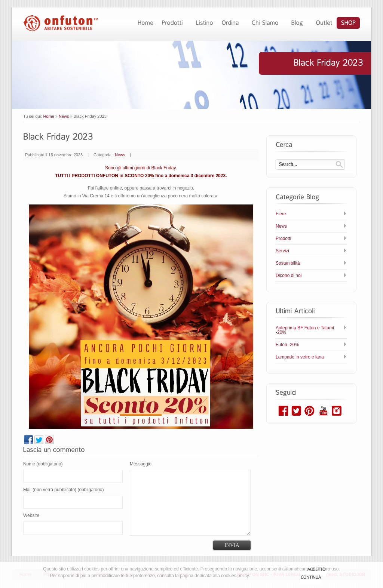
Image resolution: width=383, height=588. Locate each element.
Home (48, 116)
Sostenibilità (288, 263)
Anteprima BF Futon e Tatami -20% (305, 330)
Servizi (282, 251)
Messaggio (141, 464)
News (64, 116)
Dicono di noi (289, 275)
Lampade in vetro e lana (300, 357)
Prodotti (283, 238)
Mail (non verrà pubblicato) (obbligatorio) (63, 490)
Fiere (281, 214)
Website (31, 515)
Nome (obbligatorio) (43, 464)
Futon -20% (287, 345)
